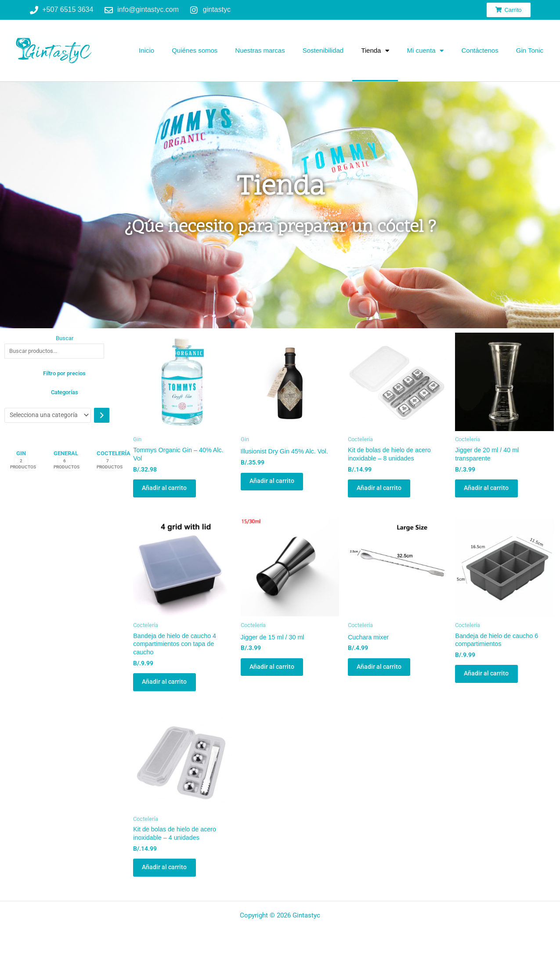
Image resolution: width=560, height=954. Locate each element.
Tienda (375, 51)
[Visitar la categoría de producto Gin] (21, 466)
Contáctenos (480, 50)
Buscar (65, 338)
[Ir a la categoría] (109, 416)
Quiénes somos (195, 50)
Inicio (146, 50)
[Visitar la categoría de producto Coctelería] (108, 466)
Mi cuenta (425, 51)
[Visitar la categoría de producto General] (65, 466)
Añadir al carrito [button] (170, 491)
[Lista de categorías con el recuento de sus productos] (51, 416)
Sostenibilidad (323, 50)
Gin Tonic (530, 50)
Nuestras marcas (260, 50)
